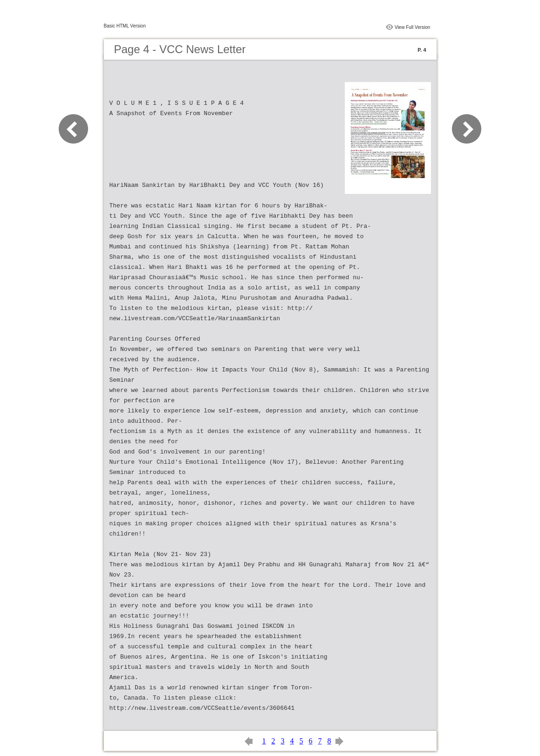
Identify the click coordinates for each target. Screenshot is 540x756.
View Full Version (413, 27)
